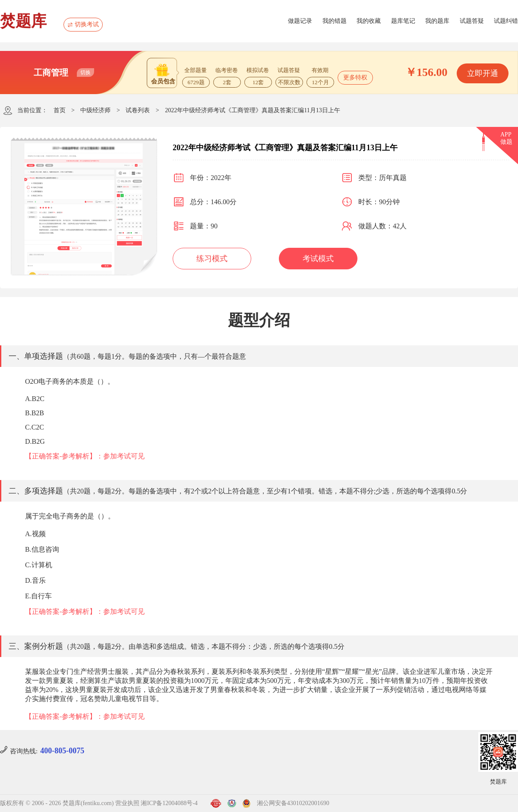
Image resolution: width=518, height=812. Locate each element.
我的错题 (335, 21)
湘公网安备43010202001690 (293, 803)
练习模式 (212, 259)
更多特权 (355, 77)
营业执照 (127, 803)
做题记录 (300, 21)
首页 (60, 110)
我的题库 (437, 21)
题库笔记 (403, 21)
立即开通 (483, 73)
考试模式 (318, 259)
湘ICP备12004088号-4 (169, 803)
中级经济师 (95, 110)
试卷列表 (138, 110)
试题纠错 (506, 21)
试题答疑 (472, 21)
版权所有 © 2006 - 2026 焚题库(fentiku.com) (57, 803)
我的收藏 (369, 21)
